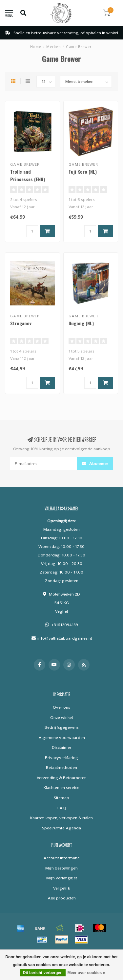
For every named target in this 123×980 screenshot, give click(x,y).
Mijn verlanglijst (62, 878)
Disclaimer (62, 747)
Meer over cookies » (86, 973)
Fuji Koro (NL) (83, 171)
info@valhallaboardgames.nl (65, 638)
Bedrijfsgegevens (62, 727)
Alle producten (62, 898)
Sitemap (61, 798)
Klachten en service (61, 787)
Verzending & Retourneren (62, 778)
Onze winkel (61, 717)
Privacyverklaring (61, 758)
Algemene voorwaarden (62, 737)
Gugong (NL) (81, 323)
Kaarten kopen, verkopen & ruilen (61, 818)
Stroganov (21, 323)
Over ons (61, 707)
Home (36, 47)
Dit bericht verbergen (43, 973)
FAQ (62, 808)
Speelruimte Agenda (61, 828)
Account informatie (61, 858)
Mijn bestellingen (61, 868)
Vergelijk (61, 888)
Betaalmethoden (61, 767)
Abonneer (95, 464)
